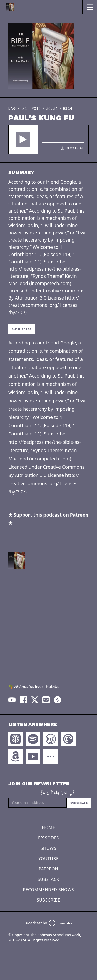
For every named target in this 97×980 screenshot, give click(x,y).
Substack (49, 879)
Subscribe (79, 803)
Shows (48, 848)
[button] (23, 139)
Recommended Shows (49, 890)
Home (48, 827)
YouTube (48, 859)
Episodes (48, 838)
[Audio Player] (48, 139)
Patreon (49, 869)
